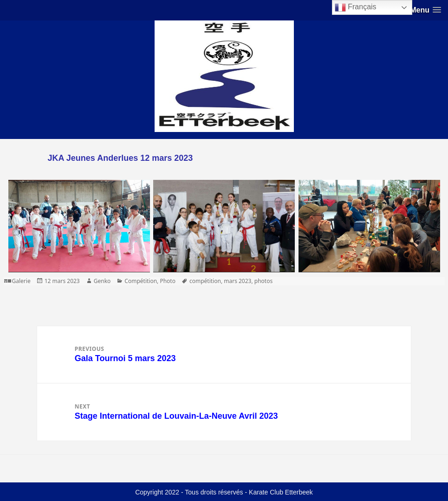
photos (263, 281)
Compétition (141, 281)
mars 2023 (237, 281)
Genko (102, 281)
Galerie (21, 281)
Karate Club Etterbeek (281, 492)
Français (356, 7)
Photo (168, 281)
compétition (205, 281)
